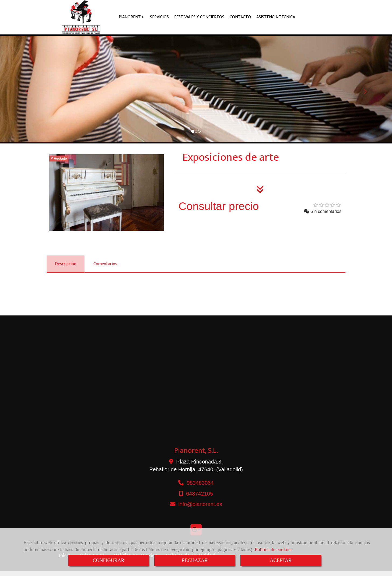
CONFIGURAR (108, 560)
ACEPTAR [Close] (281, 560)
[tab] (66, 270)
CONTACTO (240, 20)
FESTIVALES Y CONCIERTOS (199, 20)
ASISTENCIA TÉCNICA (276, 20)
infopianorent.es (200, 510)
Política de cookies (273, 550)
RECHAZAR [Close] (195, 560)
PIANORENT (132, 20)
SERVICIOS (159, 20)
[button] (29, 94)
